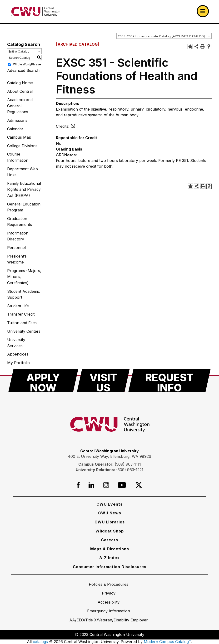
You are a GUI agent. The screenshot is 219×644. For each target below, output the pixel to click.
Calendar (15, 129)
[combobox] (164, 36)
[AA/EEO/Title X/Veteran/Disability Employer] (109, 620)
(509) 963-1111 (128, 464)
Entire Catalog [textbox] (19, 51)
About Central (20, 91)
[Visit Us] (103, 380)
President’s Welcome (17, 259)
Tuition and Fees (22, 323)
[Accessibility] (109, 602)
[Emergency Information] (109, 611)
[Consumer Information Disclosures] (110, 567)
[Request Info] (169, 380)
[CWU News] (110, 513)
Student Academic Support (24, 294)
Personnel (16, 248)
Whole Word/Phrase (27, 64)
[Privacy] (109, 593)
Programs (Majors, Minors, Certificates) (24, 277)
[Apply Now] (43, 380)
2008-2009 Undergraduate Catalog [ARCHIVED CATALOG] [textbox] (161, 36)
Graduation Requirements (20, 222)
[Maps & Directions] (110, 549)
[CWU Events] (109, 504)
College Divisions (22, 146)
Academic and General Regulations (20, 106)
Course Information (18, 157)
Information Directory (18, 236)
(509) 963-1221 (130, 470)
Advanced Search (23, 70)
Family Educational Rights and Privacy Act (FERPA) (24, 189)
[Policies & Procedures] (109, 584)
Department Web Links (22, 172)
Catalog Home (20, 83)
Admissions (17, 120)
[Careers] (109, 540)
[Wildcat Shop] (110, 531)
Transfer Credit (21, 314)
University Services (16, 343)
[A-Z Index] (109, 558)
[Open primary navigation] (203, 11)
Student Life (18, 306)
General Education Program (24, 207)
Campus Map (19, 137)
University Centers (24, 331)
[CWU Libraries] (110, 522)
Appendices (18, 354)
